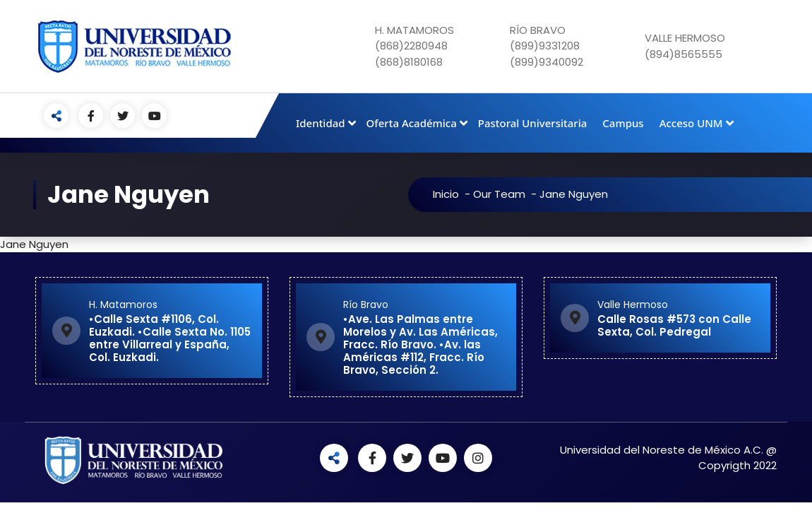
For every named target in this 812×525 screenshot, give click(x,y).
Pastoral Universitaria (533, 123)
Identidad (321, 123)
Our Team (525, 194)
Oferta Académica (412, 123)
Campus (623, 123)
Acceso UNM (691, 123)
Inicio (471, 194)
